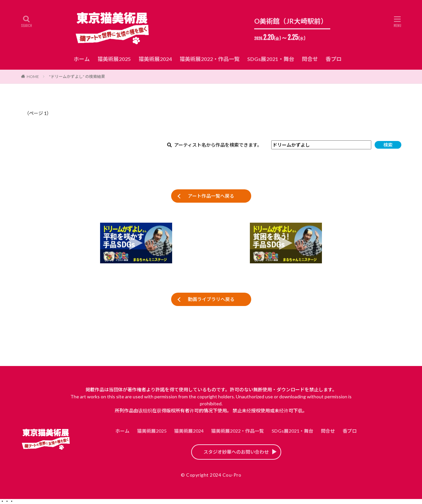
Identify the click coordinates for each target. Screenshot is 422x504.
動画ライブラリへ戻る (211, 299)
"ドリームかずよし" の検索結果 (77, 76)
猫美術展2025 (114, 59)
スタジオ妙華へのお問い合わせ (236, 452)
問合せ (310, 59)
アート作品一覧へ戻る (211, 196)
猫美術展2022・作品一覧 (209, 59)
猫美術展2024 (155, 59)
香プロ (334, 59)
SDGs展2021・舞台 (271, 59)
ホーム (82, 59)
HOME (33, 76)
